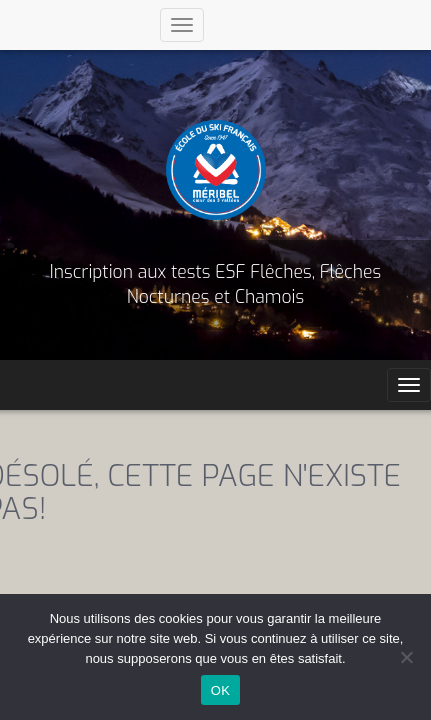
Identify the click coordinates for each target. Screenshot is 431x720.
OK (220, 690)
